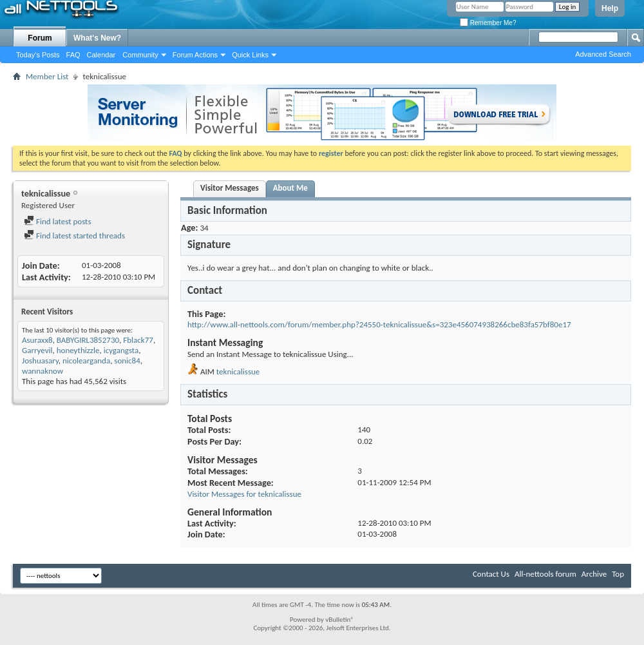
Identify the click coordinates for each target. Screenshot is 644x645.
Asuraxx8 (37, 340)
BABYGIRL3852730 (88, 340)
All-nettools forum (545, 574)
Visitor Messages (230, 188)
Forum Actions (195, 55)
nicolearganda (86, 361)
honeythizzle (78, 350)
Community (140, 55)
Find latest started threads (74, 236)
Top (618, 574)
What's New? (97, 38)
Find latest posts (58, 221)
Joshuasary (40, 361)
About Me (290, 188)
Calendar (101, 55)
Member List (47, 76)
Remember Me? (488, 23)
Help (610, 8)
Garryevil (37, 350)
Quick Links (250, 55)
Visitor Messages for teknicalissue (244, 494)
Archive (594, 574)
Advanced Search (603, 54)
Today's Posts (38, 55)
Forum (40, 38)
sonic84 (127, 361)
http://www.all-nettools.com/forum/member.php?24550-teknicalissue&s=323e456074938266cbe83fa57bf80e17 (379, 324)
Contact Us (491, 574)
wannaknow (43, 371)
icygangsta (121, 350)
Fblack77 (138, 340)
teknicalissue (238, 371)
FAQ (73, 55)
